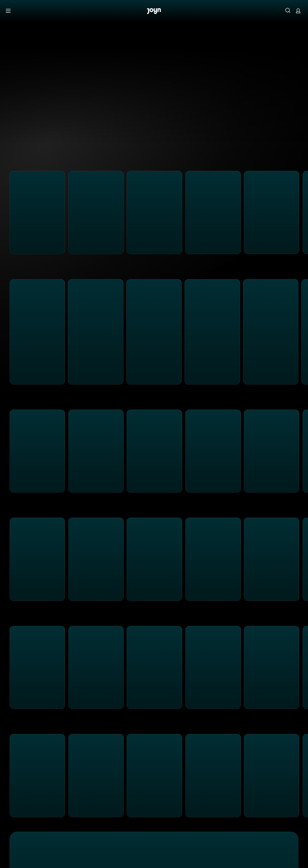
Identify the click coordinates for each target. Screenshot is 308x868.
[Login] (298, 11)
